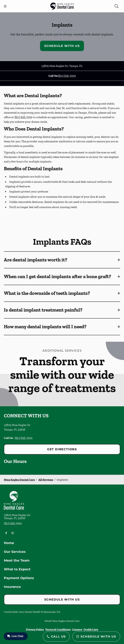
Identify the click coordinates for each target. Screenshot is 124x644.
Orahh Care (91, 629)
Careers (77, 629)
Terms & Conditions (58, 629)
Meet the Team (17, 560)
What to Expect (17, 569)
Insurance (12, 587)
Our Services (15, 552)
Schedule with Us (62, 46)
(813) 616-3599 (67, 76)
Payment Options (19, 578)
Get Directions (62, 449)
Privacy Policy (35, 629)
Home (9, 543)
